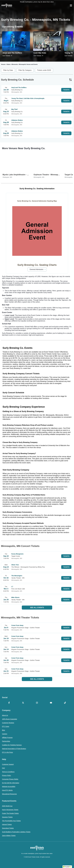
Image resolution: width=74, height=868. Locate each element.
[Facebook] (9, 703)
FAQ (3, 768)
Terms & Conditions (8, 772)
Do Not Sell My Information (11, 783)
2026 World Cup (7, 806)
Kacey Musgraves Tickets (10, 810)
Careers (5, 734)
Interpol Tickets (7, 824)
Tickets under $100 (44, 70)
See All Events (37, 608)
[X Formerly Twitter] (23, 703)
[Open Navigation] (71, 5)
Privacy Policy (6, 775)
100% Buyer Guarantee (10, 719)
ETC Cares (6, 726)
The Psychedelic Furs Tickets (11, 821)
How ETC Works (7, 790)
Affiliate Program (7, 738)
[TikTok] (65, 703)
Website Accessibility (9, 787)
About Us (5, 715)
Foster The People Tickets (10, 813)
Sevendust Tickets (8, 828)
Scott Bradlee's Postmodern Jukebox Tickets (16, 832)
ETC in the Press (7, 752)
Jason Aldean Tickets (9, 836)
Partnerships (6, 741)
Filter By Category (25, 70)
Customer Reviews (8, 723)
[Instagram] (37, 703)
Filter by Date (8, 70)
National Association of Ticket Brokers (14, 749)
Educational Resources (9, 794)
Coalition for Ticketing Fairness (12, 745)
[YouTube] (51, 703)
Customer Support (8, 764)
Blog (3, 730)
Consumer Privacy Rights (10, 779)
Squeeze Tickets (7, 817)
